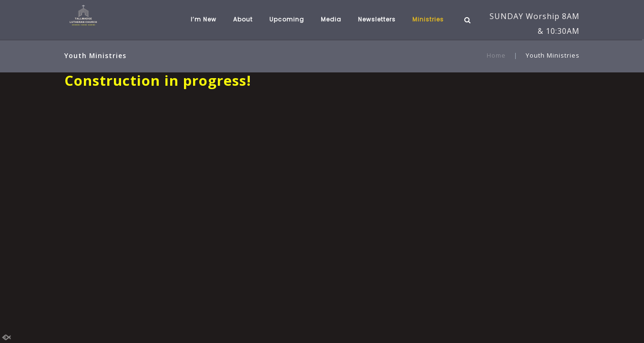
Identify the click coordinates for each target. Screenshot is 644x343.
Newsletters (377, 19)
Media (331, 19)
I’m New (204, 19)
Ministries (428, 19)
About (243, 19)
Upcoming (287, 19)
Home (496, 55)
